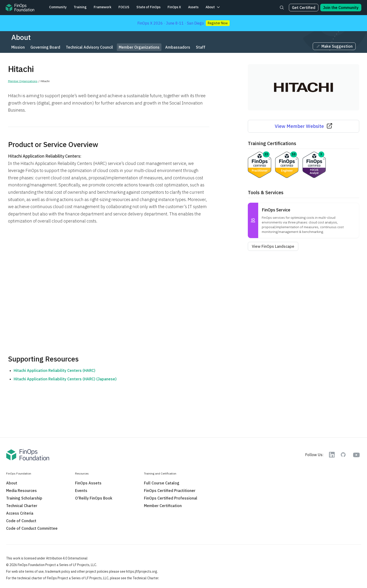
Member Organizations (139, 47)
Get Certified (304, 8)
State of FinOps (148, 7)
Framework (103, 7)
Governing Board (45, 47)
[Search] (282, 8)
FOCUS (124, 7)
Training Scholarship (24, 498)
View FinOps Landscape (273, 246)
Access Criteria (20, 513)
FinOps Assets (88, 483)
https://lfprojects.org (142, 571)
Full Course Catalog (162, 483)
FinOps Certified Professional (171, 498)
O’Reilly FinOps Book (94, 498)
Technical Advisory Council (89, 47)
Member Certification (163, 506)
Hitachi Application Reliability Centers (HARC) (55, 370)
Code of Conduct (21, 521)
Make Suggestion (334, 46)
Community (58, 7)
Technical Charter (22, 506)
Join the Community (341, 8)
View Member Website (304, 126)
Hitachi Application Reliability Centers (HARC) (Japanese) (65, 379)
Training (80, 7)
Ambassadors (178, 47)
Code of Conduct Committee (32, 528)
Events (81, 491)
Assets (193, 7)
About (210, 7)
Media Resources (21, 491)
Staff (201, 47)
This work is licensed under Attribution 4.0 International (47, 558)
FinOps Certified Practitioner (170, 491)
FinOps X (174, 7)
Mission (18, 47)
